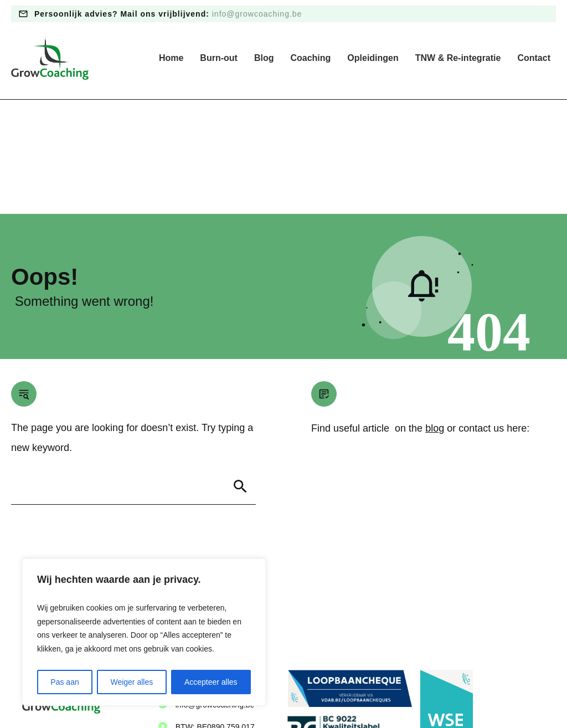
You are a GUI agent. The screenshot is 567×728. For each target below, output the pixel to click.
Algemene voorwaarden (300, 694)
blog (435, 314)
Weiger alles (132, 682)
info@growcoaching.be (257, 14)
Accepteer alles (211, 682)
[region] (144, 632)
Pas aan (65, 682)
